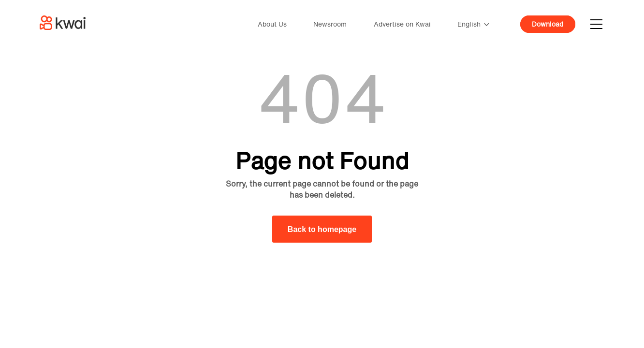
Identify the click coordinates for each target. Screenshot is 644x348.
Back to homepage (322, 229)
